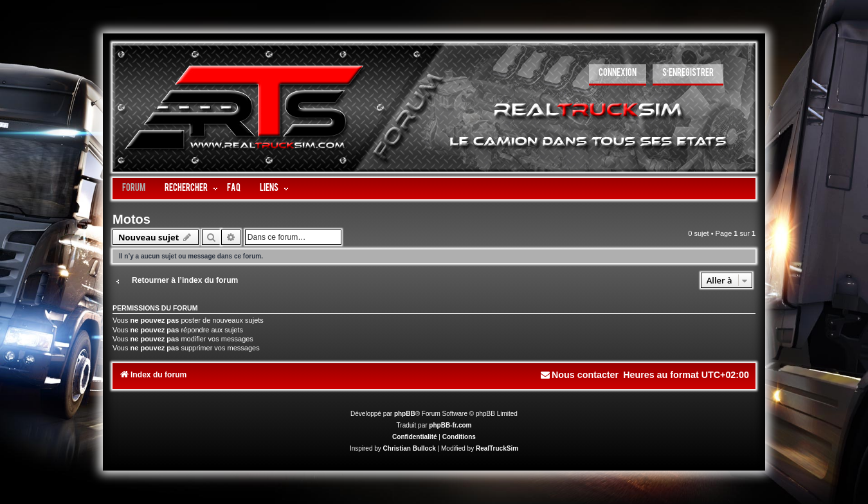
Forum (134, 189)
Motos (131, 219)
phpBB (405, 414)
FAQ (234, 189)
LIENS (269, 189)
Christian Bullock (410, 448)
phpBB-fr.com (450, 425)
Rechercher (186, 189)
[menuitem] (618, 75)
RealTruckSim (497, 448)
